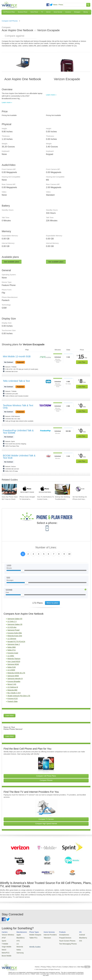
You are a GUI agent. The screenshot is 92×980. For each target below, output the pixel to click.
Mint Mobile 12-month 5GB (17, 356)
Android (77, 935)
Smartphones (60, 935)
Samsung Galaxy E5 (15, 619)
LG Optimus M (13, 687)
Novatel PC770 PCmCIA (16, 642)
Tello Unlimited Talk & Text (16, 381)
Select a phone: (47, 523)
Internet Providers (48, 935)
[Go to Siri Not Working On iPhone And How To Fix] (80, 489)
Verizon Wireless (7, 935)
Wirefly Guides (80, 943)
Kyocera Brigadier (14, 681)
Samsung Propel (13, 630)
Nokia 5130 (12, 667)
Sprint (4, 940)
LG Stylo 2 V (12, 621)
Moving (86, 12)
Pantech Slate (12, 701)
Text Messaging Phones (64, 943)
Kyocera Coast (13, 653)
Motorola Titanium (14, 659)
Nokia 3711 (12, 650)
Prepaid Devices (61, 937)
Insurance (68, 12)
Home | (37, 965)
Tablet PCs (32, 937)
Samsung (19, 952)
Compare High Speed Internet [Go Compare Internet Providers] (46, 824)
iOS (76, 940)
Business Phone (23, 12)
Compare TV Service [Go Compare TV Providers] (46, 819)
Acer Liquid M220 (14, 661)
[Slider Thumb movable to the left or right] (23, 571)
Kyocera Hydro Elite (15, 633)
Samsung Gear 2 (14, 644)
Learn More (10, 716)
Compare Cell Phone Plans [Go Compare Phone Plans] (46, 776)
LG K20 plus (12, 627)
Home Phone (34, 12)
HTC (17, 940)
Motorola (18, 946)
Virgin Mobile (6, 946)
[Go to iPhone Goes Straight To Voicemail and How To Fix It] (27, 489)
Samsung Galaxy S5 (15, 624)
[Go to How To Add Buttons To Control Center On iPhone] (45, 489)
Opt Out (87, 965)
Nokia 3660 (12, 647)
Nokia (17, 949)
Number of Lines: (46, 547)
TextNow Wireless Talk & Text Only (18, 407)
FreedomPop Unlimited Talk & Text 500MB (18, 432)
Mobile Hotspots (34, 935)
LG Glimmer (12, 639)
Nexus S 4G (12, 684)
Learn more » (7, 102)
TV (42, 12)
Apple (17, 935)
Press (61, 5)
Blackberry (78, 937)
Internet (48, 12)
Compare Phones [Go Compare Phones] (46, 780)
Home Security (58, 12)
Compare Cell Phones (10, 21)
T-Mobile (5, 943)
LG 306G (11, 656)
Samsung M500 (13, 676)
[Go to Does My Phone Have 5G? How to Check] (9, 489)
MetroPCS (5, 952)
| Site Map (80, 965)
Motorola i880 (12, 690)
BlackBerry (19, 937)
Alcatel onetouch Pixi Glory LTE (19, 696)
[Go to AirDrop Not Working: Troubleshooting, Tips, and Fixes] (62, 489)
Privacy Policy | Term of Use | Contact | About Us (58, 965)
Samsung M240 (13, 664)
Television (45, 937)
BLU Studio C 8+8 (14, 693)
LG (16, 943)
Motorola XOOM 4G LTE (16, 673)
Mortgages (77, 12)
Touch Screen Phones (63, 940)
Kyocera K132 (13, 699)
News (55, 5)
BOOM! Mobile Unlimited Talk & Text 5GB (19, 457)
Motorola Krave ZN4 (15, 636)
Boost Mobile (6, 954)
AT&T (4, 937)
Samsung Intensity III (15, 679)
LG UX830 (11, 670)
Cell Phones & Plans (9, 12)
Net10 (4, 949)
